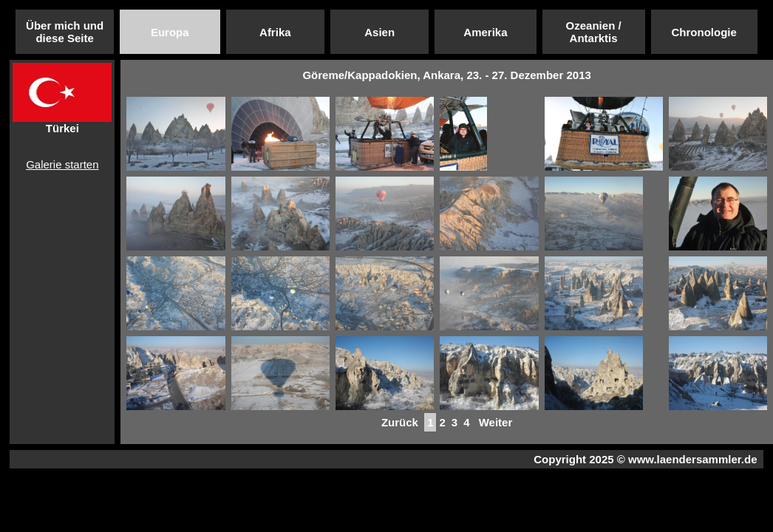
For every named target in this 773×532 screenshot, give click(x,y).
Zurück (400, 422)
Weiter (496, 422)
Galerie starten (62, 164)
